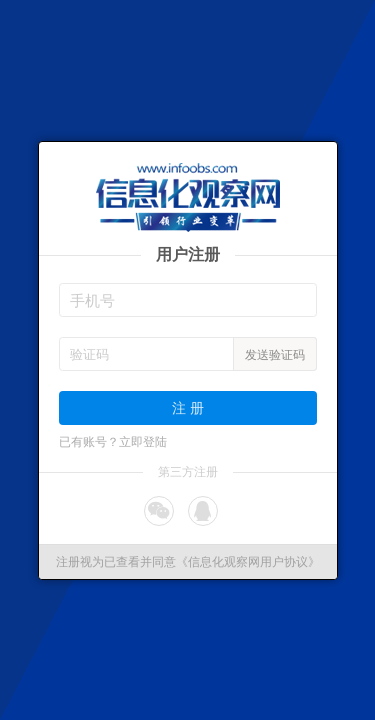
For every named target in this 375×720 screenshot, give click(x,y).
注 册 (188, 407)
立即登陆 (143, 442)
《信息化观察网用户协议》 (248, 562)
